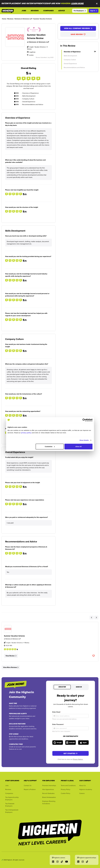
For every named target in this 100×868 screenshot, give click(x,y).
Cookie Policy (66, 793)
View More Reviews (11, 667)
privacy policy (26, 433)
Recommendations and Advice (74, 67)
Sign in (79, 687)
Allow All (79, 446)
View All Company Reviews (78, 28)
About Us (82, 785)
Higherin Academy (86, 789)
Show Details (84, 440)
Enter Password (58, 724)
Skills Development (70, 56)
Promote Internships (49, 785)
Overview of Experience (80, 52)
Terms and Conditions (68, 785)
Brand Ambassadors (49, 797)
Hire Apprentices (48, 789)
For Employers (80, 11)
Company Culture (70, 60)
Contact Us (28, 785)
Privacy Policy (66, 789)
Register (62, 687)
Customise (50, 446)
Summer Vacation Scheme (14, 636)
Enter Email (57, 712)
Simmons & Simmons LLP (39, 42)
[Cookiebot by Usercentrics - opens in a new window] (84, 420)
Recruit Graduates (48, 793)
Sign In (94, 11)
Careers (82, 793)
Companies (9, 793)
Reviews (8, 789)
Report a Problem (30, 789)
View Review (11, 656)
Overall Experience (70, 64)
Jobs (7, 785)
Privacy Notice (78, 759)
